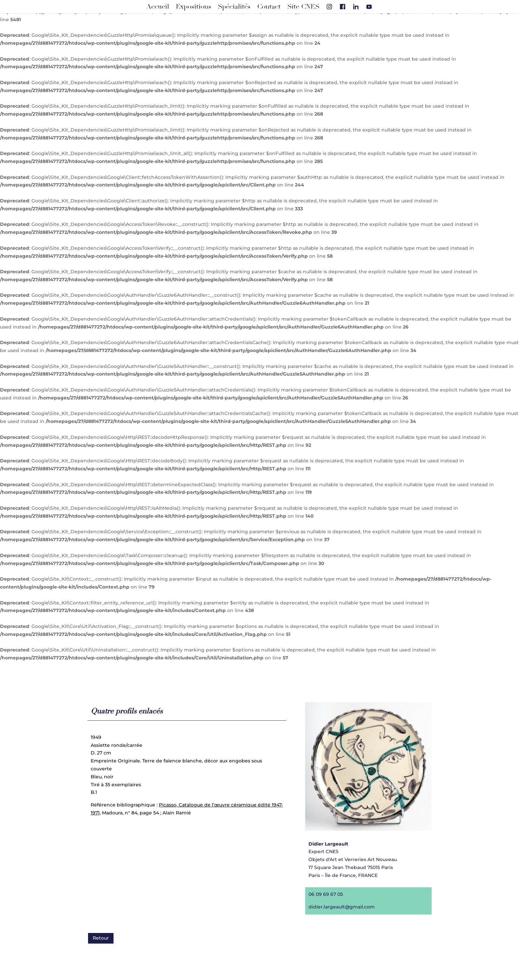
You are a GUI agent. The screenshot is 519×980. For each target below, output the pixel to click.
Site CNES (303, 7)
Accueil (158, 7)
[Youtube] (369, 7)
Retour (101, 938)
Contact (269, 7)
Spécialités (234, 7)
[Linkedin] (356, 7)
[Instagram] (329, 7)
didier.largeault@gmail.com (338, 903)
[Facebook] (343, 7)
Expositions (193, 7)
